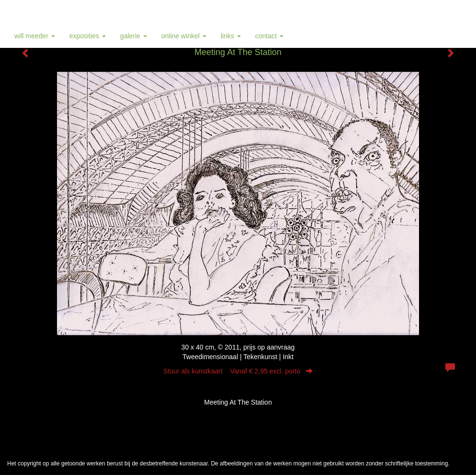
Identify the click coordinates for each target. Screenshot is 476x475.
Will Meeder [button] (35, 36)
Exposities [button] (88, 36)
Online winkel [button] (184, 36)
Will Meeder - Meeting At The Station (77, 12)
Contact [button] (269, 36)
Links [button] (231, 36)
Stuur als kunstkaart (238, 371)
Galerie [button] (134, 36)
